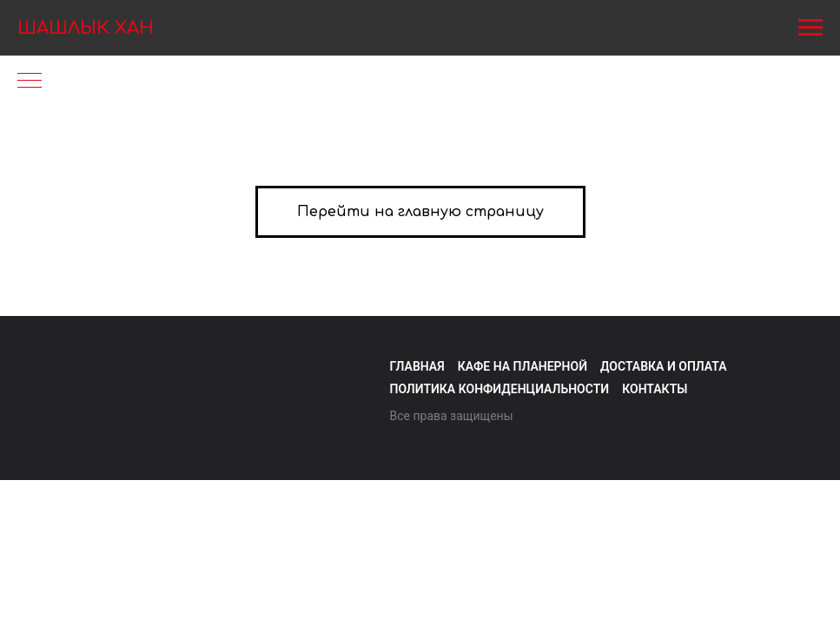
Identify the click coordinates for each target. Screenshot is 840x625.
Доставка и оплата (664, 366)
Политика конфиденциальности (500, 389)
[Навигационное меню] (810, 28)
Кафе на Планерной (523, 366)
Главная (417, 366)
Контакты (655, 389)
